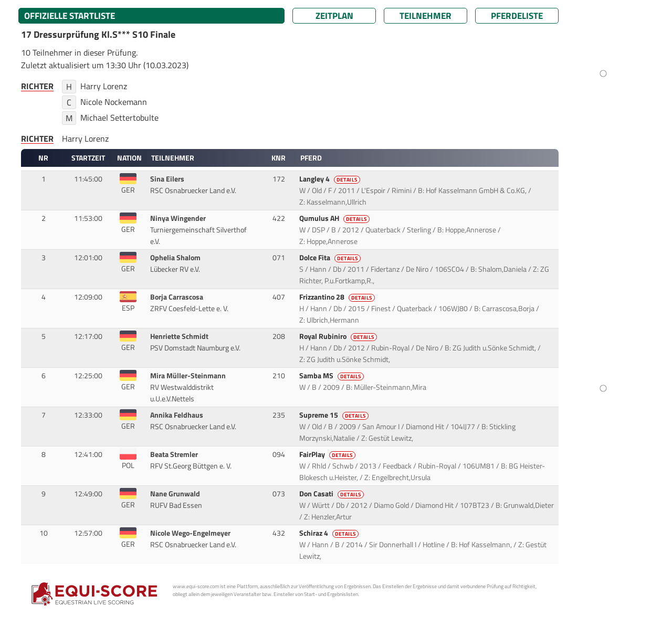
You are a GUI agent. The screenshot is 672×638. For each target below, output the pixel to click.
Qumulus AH (335, 218)
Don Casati (332, 494)
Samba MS (332, 376)
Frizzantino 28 (338, 297)
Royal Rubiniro (339, 336)
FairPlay (328, 454)
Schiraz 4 (330, 533)
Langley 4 (330, 179)
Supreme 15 (335, 415)
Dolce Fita (331, 258)
